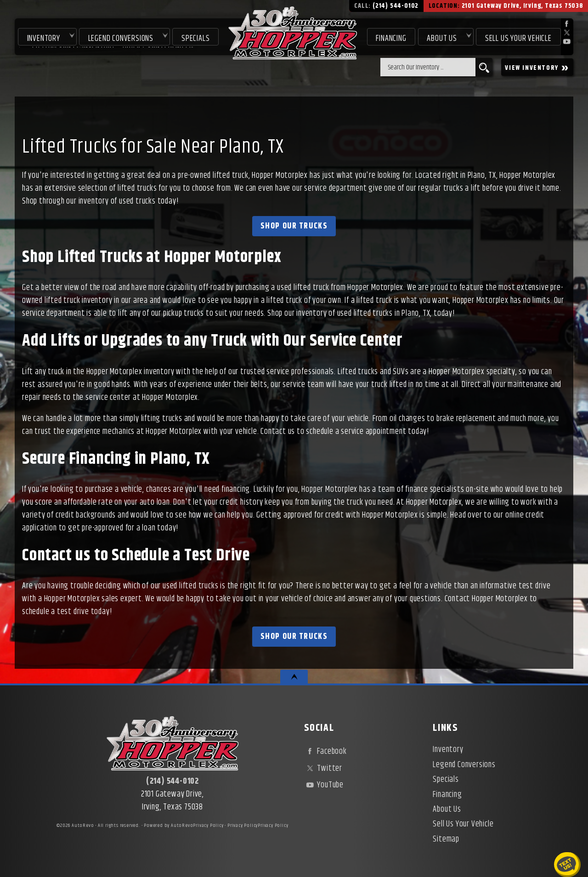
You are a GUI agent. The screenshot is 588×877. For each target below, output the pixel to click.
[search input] (428, 67)
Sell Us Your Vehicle (518, 38)
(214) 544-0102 (172, 781)
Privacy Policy (208, 826)
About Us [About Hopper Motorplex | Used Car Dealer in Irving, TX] (442, 38)
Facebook (325, 752)
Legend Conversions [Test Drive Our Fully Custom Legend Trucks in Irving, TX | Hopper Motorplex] (120, 38)
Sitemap (446, 839)
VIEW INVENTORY (537, 67)
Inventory (43, 38)
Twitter (323, 769)
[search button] (484, 67)
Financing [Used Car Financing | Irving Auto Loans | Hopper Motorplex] (391, 38)
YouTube (324, 785)
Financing (447, 795)
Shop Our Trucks (294, 226)
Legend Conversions (464, 765)
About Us (447, 809)
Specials (195, 38)
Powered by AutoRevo (168, 826)
